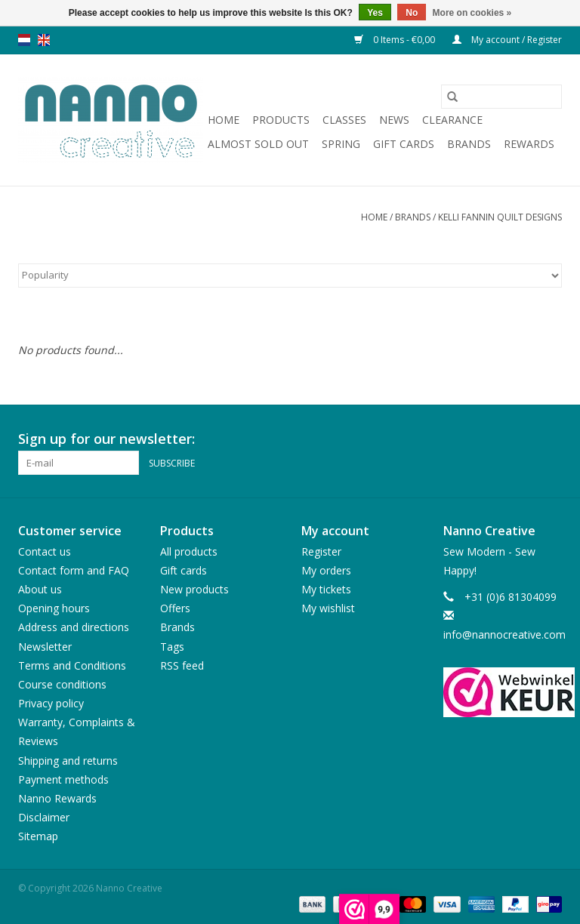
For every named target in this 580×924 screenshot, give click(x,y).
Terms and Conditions (72, 665)
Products (281, 120)
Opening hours (54, 608)
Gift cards (404, 144)
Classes (344, 120)
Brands (469, 144)
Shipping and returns (68, 761)
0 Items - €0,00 (396, 40)
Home (224, 120)
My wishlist (328, 608)
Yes (375, 13)
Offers (175, 608)
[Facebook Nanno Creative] (495, 439)
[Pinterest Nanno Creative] (523, 439)
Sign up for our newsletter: (106, 439)
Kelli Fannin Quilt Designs (500, 217)
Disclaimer (44, 817)
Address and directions (74, 627)
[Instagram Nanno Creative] (550, 439)
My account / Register (507, 40)
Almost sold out (258, 144)
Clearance (452, 120)
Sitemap (38, 836)
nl (24, 40)
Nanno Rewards (57, 798)
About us (40, 589)
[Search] (501, 97)
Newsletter (45, 647)
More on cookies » (472, 13)
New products (194, 589)
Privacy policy (51, 703)
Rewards (529, 144)
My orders (326, 570)
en (44, 40)
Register (321, 551)
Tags (172, 647)
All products (189, 551)
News (394, 120)
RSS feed (182, 665)
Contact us (45, 551)
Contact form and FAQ (74, 570)
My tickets (326, 589)
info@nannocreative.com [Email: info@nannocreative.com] (504, 634)
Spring (341, 144)
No (412, 13)
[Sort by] (290, 276)
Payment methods (63, 779)
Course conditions (62, 684)
